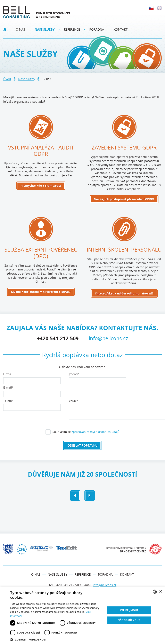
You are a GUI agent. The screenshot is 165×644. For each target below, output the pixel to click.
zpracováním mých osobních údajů (96, 432)
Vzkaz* (73, 401)
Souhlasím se (83, 432)
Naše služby (45, 29)
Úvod (7, 79)
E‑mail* (8, 388)
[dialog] (82, 615)
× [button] (160, 592)
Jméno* (74, 374)
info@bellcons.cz (108, 338)
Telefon (8, 401)
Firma (7, 374)
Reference (72, 29)
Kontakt (121, 29)
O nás (20, 29)
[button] (57, 639)
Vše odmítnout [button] (129, 620)
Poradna (97, 29)
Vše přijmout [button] (129, 610)
